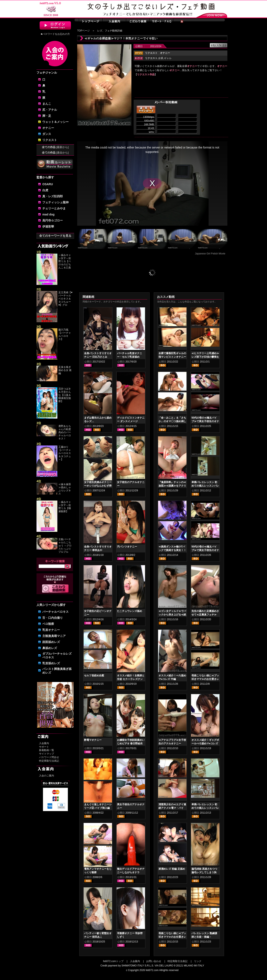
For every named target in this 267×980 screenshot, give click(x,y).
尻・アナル (50, 110)
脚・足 (47, 116)
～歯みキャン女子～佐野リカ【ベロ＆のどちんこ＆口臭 (65, 261)
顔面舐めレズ (51, 642)
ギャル (168, 58)
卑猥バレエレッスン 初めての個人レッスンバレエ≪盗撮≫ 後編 (205, 808)
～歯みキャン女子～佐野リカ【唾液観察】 (65, 507)
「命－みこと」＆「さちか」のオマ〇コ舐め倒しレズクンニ (172, 421)
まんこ (47, 104)
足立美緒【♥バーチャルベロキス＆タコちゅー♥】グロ (65, 299)
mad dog (48, 214)
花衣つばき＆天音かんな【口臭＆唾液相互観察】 (65, 395)
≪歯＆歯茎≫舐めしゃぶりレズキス (65, 489)
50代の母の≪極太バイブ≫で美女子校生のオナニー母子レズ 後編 (205, 550)
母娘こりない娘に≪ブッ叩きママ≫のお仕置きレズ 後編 (172, 937)
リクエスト (50, 140)
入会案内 (44, 743)
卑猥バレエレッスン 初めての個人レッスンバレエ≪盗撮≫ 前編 (205, 486)
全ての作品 (55, 147)
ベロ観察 (48, 624)
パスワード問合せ (49, 757)
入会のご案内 (47, 776)
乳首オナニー (51, 630)
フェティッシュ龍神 (55, 202)
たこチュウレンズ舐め (130, 611)
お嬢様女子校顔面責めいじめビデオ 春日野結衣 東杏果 (131, 743)
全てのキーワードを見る (55, 236)
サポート (44, 747)
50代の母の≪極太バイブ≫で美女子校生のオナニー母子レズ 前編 (205, 421)
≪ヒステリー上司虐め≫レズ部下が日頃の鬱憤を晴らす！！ (205, 357)
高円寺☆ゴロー (53, 220)
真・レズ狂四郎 (53, 196)
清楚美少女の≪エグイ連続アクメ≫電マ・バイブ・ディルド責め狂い (172, 808)
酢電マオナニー (93, 740)
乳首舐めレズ (51, 663)
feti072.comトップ (113, 961)
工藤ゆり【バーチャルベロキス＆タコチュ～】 (65, 453)
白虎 (45, 190)
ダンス (47, 134)
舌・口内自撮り (53, 618)
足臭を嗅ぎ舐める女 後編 (65, 370)
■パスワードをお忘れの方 (55, 34)
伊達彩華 (48, 226)
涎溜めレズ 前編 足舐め (172, 869)
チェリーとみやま (54, 208)
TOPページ (83, 31)
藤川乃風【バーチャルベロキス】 (65, 334)
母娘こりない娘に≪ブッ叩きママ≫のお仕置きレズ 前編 (205, 679)
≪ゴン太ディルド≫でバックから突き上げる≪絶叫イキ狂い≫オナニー (172, 615)
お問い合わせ (154, 961)
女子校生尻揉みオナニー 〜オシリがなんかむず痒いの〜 (98, 486)
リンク (198, 961)
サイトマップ (47, 754)
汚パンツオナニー (127, 547)
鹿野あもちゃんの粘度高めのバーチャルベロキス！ (65, 432)
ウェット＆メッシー (55, 122)
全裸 (161, 58)
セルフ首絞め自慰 (94, 676)
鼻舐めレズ (50, 648)
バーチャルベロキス (55, 612)
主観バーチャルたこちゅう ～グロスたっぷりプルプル (65, 546)
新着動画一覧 (47, 750)
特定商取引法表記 (49, 761)
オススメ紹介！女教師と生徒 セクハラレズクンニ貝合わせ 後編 (131, 679)
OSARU (48, 184)
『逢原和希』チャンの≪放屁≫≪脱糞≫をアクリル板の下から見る (172, 486)
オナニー (48, 128)
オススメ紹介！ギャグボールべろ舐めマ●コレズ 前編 (205, 743)
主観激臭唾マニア (54, 636)
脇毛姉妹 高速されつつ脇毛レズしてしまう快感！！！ (204, 872)
